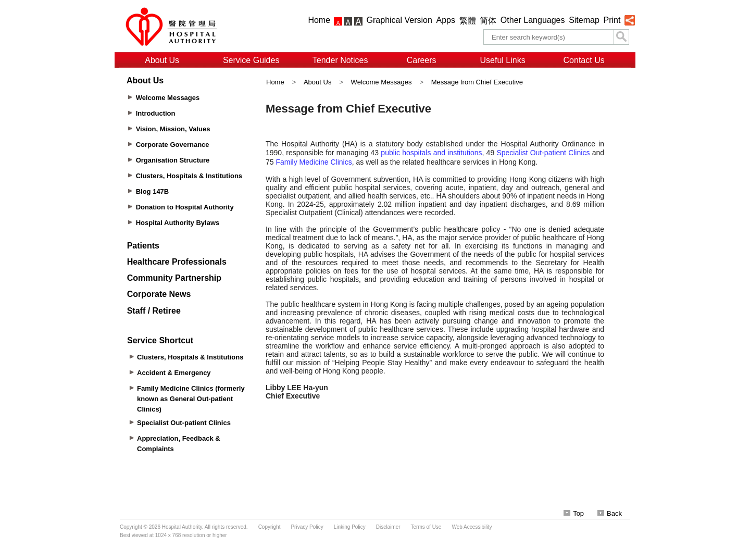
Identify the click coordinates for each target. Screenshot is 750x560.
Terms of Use (426, 527)
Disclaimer (388, 527)
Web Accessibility (472, 527)
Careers (422, 60)
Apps (446, 20)
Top (574, 513)
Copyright (270, 527)
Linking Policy (350, 527)
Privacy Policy (307, 527)
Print (612, 20)
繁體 (468, 21)
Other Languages (533, 20)
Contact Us (584, 60)
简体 (488, 21)
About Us (162, 60)
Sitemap (584, 20)
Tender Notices (340, 60)
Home (319, 20)
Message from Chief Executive (477, 82)
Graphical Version (399, 20)
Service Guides (251, 60)
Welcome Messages (382, 82)
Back (610, 513)
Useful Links (503, 60)
